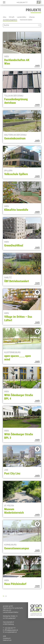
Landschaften (22, 17)
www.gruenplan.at (11, 632)
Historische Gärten (26, 20)
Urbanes (32, 17)
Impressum (7, 638)
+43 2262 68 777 (22, 2)
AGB (4, 636)
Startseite (39, 2)
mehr (38, 66)
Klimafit (12, 17)
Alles (5, 17)
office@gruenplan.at (11, 630)
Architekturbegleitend (10, 20)
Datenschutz (7, 640)
